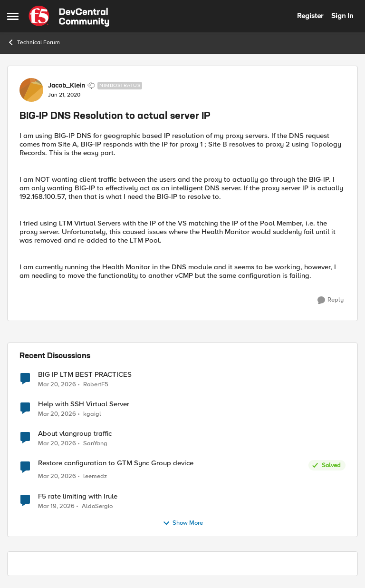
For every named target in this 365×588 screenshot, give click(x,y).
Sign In (342, 16)
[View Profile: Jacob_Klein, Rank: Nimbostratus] (31, 90)
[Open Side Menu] (13, 16)
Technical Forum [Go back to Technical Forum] (34, 42)
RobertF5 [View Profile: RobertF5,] (96, 384)
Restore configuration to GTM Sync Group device (116, 463)
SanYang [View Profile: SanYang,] (95, 444)
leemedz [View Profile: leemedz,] (95, 476)
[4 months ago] (57, 384)
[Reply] (331, 300)
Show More (183, 523)
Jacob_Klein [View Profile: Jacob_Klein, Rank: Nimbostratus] (67, 86)
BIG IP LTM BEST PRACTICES (85, 375)
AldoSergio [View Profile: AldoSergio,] (97, 506)
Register (310, 16)
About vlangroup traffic (75, 434)
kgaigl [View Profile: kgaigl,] (92, 414)
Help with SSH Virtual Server (84, 404)
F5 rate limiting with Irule (78, 496)
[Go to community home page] (69, 16)
